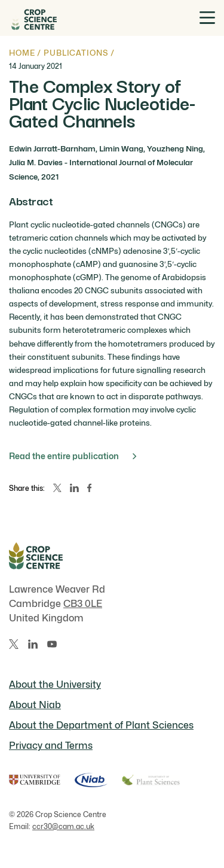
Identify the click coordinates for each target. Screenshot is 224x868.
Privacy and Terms (51, 746)
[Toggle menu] (207, 18)
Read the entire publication (73, 456)
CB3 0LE (83, 604)
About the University (55, 685)
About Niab (35, 705)
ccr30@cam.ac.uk (63, 826)
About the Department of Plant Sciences (101, 725)
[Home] (33, 18)
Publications (76, 53)
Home (22, 53)
